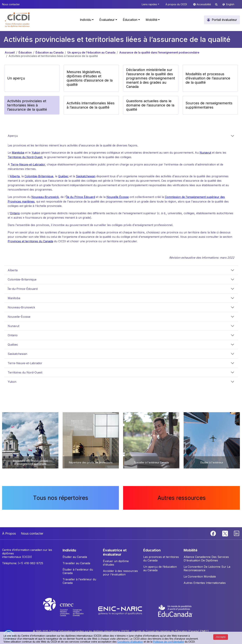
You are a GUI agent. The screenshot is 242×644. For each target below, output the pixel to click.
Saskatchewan (86, 176)
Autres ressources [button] (182, 498)
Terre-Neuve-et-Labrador (28, 164)
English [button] (230, 4)
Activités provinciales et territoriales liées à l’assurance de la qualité (53, 56)
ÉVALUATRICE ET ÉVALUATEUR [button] (115, 552)
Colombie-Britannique (39, 176)
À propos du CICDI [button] (176, 4)
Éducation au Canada (50, 52)
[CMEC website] (68, 610)
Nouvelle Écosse (118, 197)
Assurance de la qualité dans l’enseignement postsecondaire (159, 52)
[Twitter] (225, 533)
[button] (17, 20)
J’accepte (221, 637)
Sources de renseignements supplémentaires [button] (209, 105)
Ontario (15, 213)
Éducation (25, 52)
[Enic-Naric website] (121, 610)
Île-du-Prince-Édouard (23, 289)
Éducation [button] (130, 20)
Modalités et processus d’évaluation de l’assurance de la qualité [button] (208, 78)
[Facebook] (214, 533)
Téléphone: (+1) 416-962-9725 (23, 563)
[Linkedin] (237, 533)
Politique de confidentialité (169, 642)
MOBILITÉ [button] (191, 550)
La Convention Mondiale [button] (200, 576)
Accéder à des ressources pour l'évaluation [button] (120, 573)
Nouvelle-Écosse (19, 317)
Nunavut (205, 153)
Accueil (10, 52)
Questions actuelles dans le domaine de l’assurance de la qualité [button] (150, 105)
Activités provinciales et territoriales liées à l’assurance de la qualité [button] (27, 105)
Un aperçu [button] (16, 78)
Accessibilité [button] (204, 4)
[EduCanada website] (175, 610)
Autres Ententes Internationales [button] (205, 583)
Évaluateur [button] (107, 20)
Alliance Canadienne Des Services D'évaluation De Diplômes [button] (206, 559)
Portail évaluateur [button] (224, 20)
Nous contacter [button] (11, 4)
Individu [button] (85, 20)
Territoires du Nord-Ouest (25, 157)
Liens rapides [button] (149, 4)
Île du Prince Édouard (81, 197)
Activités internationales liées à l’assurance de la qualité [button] (91, 105)
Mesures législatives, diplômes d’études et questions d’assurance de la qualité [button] (90, 78)
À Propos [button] (9, 533)
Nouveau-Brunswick (45, 197)
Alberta (15, 176)
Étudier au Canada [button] (75, 557)
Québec (63, 176)
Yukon (36, 153)
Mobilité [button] (151, 20)
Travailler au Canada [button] (76, 563)
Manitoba (18, 153)
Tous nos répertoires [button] (61, 498)
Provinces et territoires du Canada (30, 241)
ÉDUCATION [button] (152, 550)
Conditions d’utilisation (130, 642)
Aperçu (13, 136)
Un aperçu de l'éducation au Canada (91, 52)
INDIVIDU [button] (69, 550)
